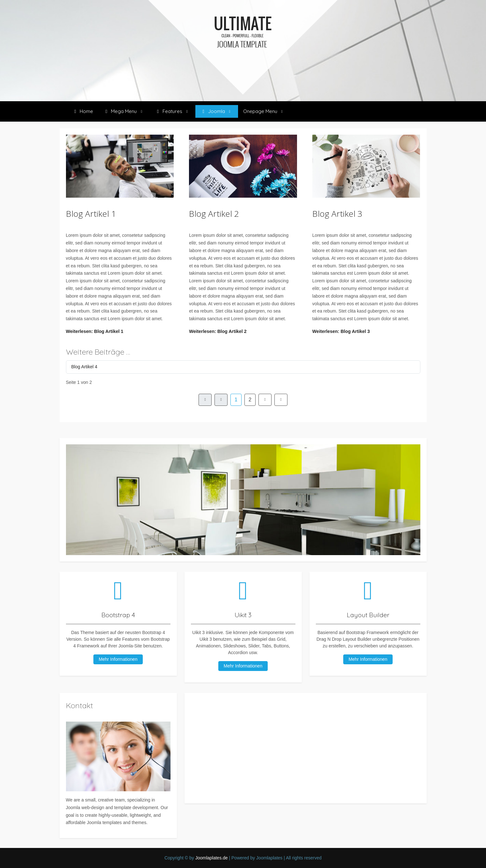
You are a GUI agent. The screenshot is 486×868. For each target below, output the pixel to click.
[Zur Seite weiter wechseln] (265, 400)
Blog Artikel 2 (214, 214)
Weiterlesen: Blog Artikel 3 (341, 331)
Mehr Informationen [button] (368, 659)
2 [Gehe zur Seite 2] (250, 400)
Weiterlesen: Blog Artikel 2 (218, 331)
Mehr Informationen (118, 659)
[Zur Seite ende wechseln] (281, 400)
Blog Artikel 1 (91, 214)
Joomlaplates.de (212, 858)
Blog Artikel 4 (84, 367)
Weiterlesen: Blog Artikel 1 (95, 331)
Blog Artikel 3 (337, 214)
